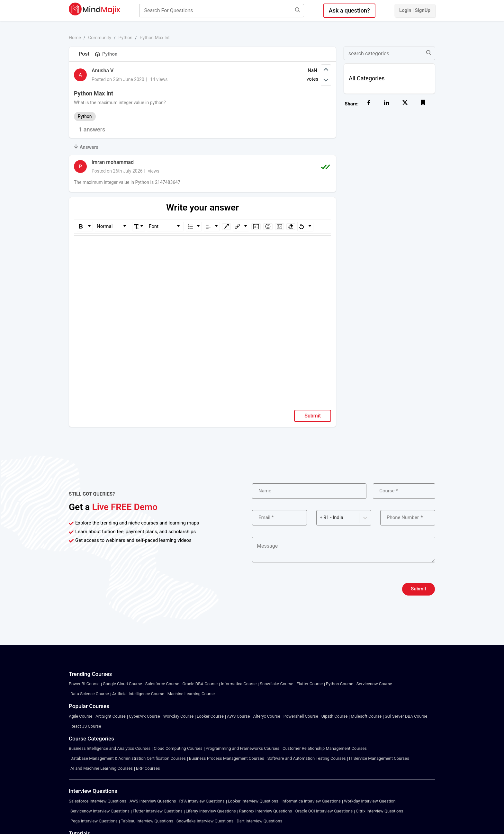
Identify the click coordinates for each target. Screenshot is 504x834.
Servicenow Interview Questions (100, 811)
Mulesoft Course (366, 716)
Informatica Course (239, 684)
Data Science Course (90, 694)
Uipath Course (335, 716)
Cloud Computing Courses (178, 748)
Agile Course (81, 716)
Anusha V (103, 71)
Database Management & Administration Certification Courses (128, 758)
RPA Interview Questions (202, 801)
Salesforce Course (162, 684)
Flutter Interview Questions (158, 811)
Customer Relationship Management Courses (325, 748)
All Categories (367, 78)
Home (75, 38)
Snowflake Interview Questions (205, 821)
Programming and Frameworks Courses (243, 748)
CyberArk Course (144, 716)
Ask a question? (349, 10)
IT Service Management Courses (379, 758)
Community (100, 38)
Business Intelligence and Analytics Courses (110, 748)
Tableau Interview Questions (147, 821)
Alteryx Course (267, 716)
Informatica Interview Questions (311, 801)
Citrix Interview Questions (379, 811)
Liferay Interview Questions (211, 811)
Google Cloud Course (122, 684)
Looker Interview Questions (253, 801)
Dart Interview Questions (259, 821)
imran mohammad (113, 162)
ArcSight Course (110, 716)
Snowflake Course (276, 684)
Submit (313, 416)
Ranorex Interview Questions (266, 811)
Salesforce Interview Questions (98, 801)
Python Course (340, 684)
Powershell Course (301, 716)
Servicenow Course (374, 684)
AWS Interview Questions (153, 801)
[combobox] (320, 518)
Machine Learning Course (191, 694)
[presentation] (301, 589)
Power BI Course (84, 684)
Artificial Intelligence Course (138, 694)
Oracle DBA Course (200, 684)
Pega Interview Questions (94, 821)
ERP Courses (148, 768)
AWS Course (239, 716)
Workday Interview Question (370, 801)
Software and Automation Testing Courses (307, 758)
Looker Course (210, 716)
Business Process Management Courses (227, 758)
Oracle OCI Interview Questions (324, 811)
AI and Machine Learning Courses (102, 768)
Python (125, 38)
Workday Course (178, 716)
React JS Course (86, 726)
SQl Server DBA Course (406, 716)
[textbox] (203, 245)
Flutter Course (310, 684)
